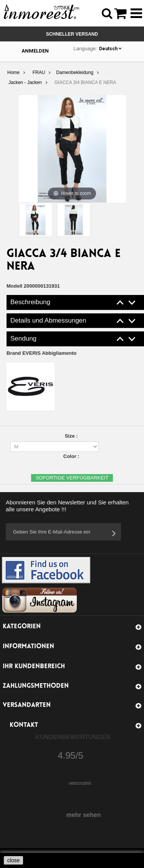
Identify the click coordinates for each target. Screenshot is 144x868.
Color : (72, 456)
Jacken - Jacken (25, 82)
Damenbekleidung (75, 72)
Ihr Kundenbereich (34, 666)
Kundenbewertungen (73, 737)
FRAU (39, 72)
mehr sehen (84, 815)
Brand (41, 353)
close (14, 860)
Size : (72, 436)
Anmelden (35, 51)
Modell (14, 286)
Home (13, 72)
